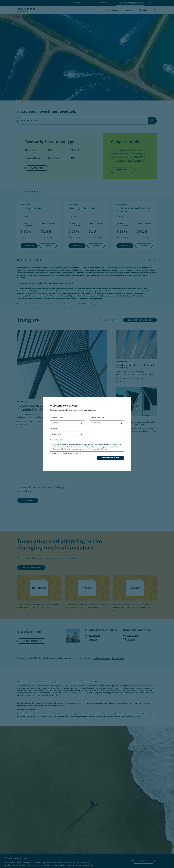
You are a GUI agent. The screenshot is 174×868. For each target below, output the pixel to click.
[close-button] (128, 402)
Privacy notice (55, 453)
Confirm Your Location (96, 418)
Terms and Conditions (57, 440)
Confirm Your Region (56, 418)
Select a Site (54, 429)
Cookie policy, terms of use (72, 453)
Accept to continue (110, 458)
